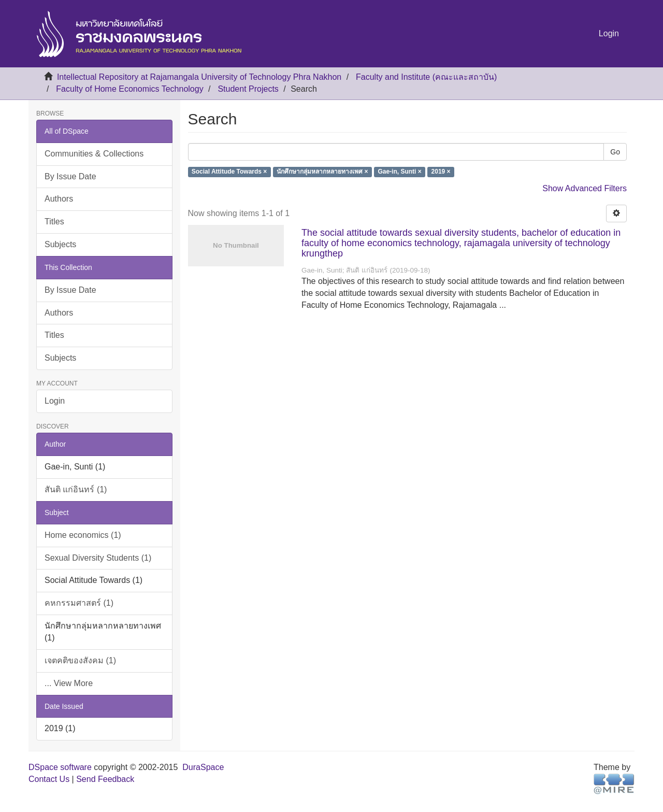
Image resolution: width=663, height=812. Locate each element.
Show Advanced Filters (585, 188)
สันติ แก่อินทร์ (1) (76, 489)
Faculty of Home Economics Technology (129, 89)
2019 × (441, 172)
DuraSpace (203, 767)
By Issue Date (70, 176)
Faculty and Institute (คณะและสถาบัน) (426, 77)
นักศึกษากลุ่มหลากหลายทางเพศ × (322, 172)
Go (615, 152)
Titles (54, 222)
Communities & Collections (94, 154)
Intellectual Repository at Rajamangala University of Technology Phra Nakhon (199, 77)
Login (55, 401)
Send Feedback (105, 779)
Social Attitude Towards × (229, 172)
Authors (59, 199)
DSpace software (60, 767)
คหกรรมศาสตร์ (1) (79, 603)
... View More (69, 683)
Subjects (60, 244)
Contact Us (49, 779)
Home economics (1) (83, 535)
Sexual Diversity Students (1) (98, 558)
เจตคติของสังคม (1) (80, 660)
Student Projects (248, 89)
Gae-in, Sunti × (399, 172)
